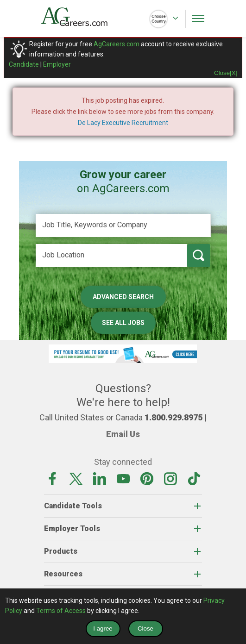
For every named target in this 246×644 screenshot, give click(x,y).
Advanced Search (123, 297)
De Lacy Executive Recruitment (123, 123)
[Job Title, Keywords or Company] (123, 225)
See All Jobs (123, 323)
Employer (57, 64)
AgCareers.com (117, 44)
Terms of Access (61, 611)
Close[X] (226, 73)
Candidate (24, 64)
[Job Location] (111, 256)
